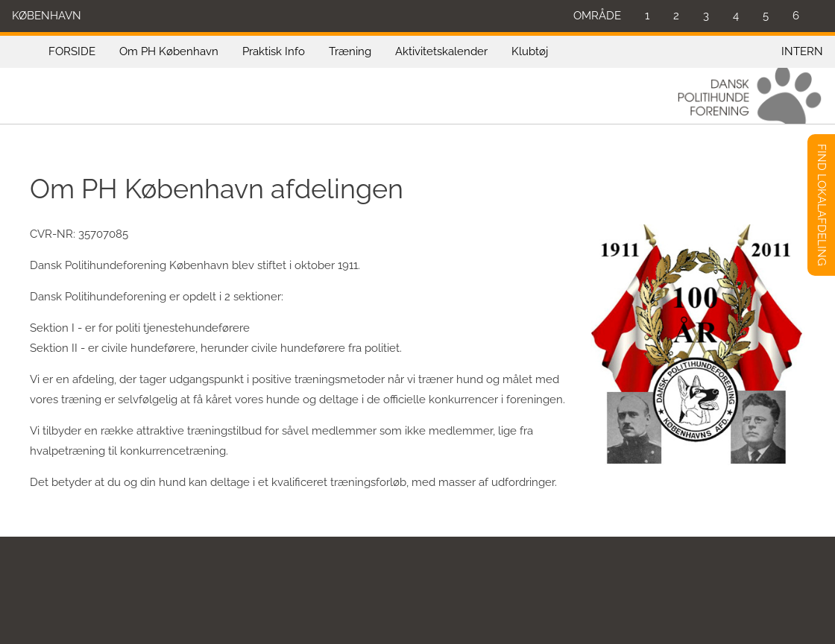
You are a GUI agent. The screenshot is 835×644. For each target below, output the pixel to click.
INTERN (802, 51)
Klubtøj (530, 51)
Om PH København (169, 51)
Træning (350, 51)
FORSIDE (72, 51)
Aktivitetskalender (441, 51)
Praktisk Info (274, 51)
